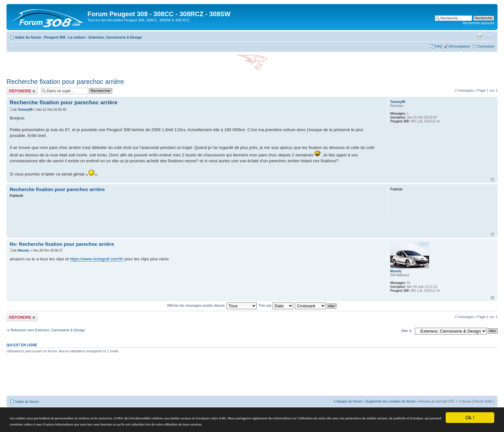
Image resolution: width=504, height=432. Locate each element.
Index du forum (28, 37)
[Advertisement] (194, 216)
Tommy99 (25, 110)
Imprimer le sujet (480, 36)
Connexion (486, 46)
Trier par (276, 305)
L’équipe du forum (348, 401)
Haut (492, 180)
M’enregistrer (460, 46)
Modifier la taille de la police (490, 36)
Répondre (22, 91)
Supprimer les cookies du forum (391, 401)
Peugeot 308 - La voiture (65, 37)
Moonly (23, 250)
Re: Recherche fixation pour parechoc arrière (62, 244)
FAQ (439, 46)
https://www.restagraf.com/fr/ (97, 259)
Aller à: (407, 331)
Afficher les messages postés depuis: (212, 305)
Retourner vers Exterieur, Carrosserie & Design (48, 330)
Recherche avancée (478, 23)
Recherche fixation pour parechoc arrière (65, 82)
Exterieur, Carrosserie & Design (115, 37)
